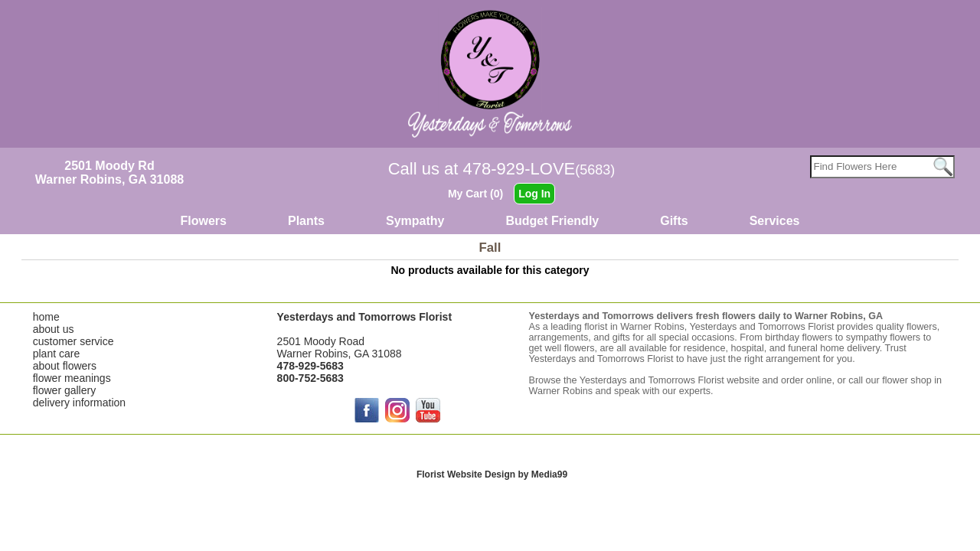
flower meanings (72, 378)
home (46, 317)
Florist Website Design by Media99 (492, 474)
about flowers (65, 366)
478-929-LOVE (539, 169)
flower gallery (64, 390)
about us (54, 329)
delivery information (79, 403)
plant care (56, 354)
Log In (534, 194)
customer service (73, 341)
